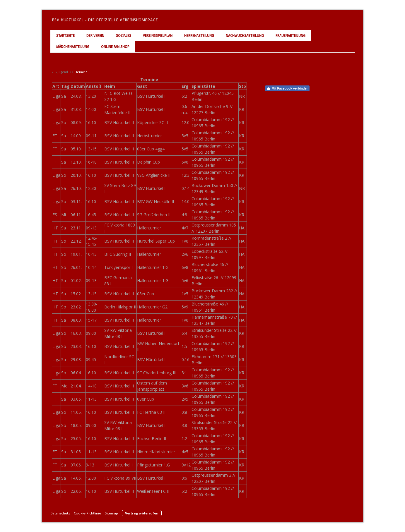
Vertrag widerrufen (142, 513)
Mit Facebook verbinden (287, 88)
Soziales (124, 36)
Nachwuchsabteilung (245, 36)
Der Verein (95, 36)
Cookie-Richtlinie (87, 513)
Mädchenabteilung (73, 47)
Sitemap (111, 513)
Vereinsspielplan (158, 36)
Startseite (65, 36)
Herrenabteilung (199, 36)
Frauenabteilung (290, 36)
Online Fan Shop (115, 47)
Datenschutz (60, 513)
